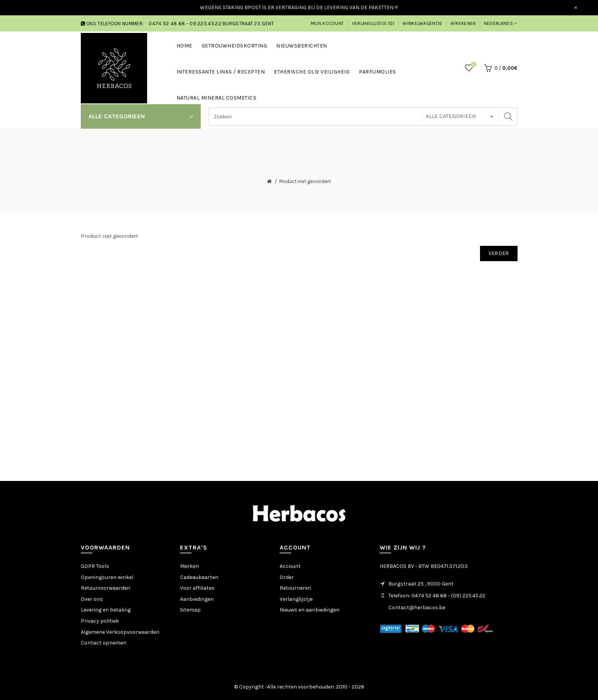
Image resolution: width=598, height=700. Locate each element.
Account (290, 566)
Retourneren (295, 588)
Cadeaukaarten (199, 577)
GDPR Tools (95, 566)
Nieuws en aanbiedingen (310, 610)
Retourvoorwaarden (106, 588)
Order (287, 577)
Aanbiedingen (197, 599)
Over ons (92, 599)
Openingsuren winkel (107, 577)
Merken (189, 566)
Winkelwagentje (422, 23)
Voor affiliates (197, 588)
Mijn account (327, 23)
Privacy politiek (100, 621)
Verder (499, 253)
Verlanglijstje (296, 599)
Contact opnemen (104, 643)
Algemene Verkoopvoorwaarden (120, 632)
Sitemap (190, 610)
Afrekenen (463, 23)
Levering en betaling (106, 610)
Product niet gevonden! (305, 181)
